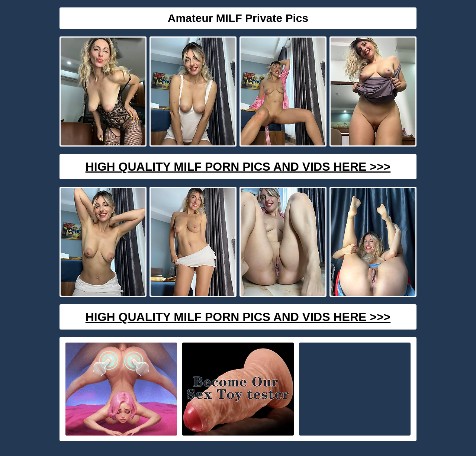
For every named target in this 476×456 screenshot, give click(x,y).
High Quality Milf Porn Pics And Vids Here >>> (238, 167)
